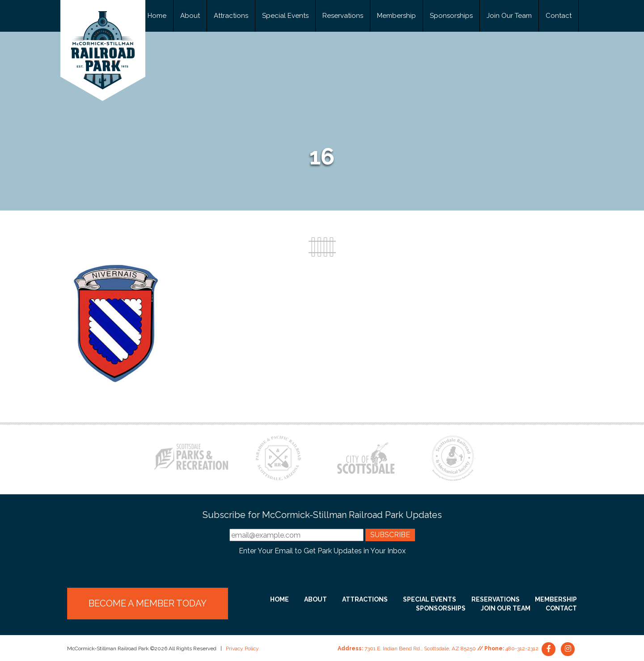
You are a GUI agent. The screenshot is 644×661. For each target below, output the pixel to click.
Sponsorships (451, 16)
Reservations (343, 16)
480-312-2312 (522, 648)
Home (157, 16)
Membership (396, 16)
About (190, 16)
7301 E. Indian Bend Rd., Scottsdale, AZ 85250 (420, 648)
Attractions (231, 16)
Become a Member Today (148, 603)
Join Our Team (509, 16)
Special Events (285, 16)
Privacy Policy (242, 648)
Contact (559, 16)
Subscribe (390, 535)
